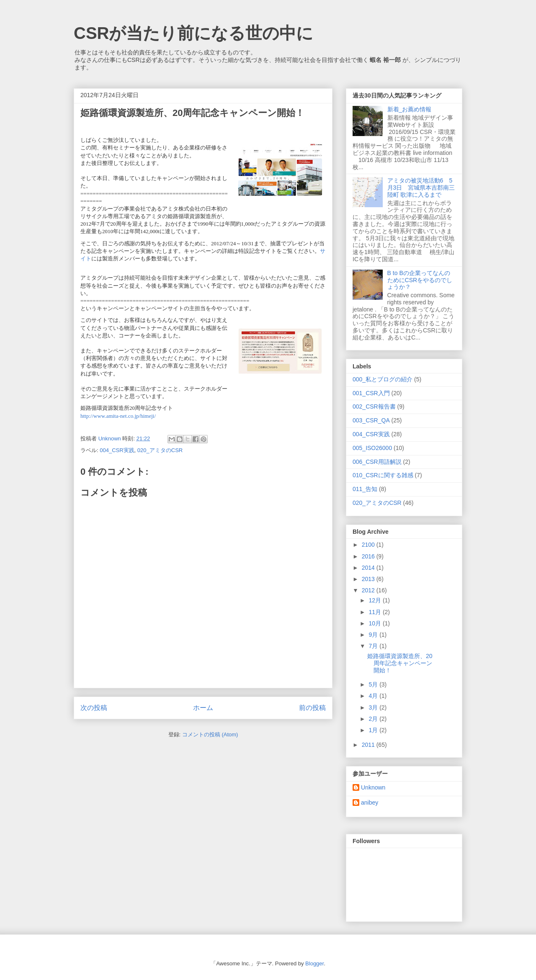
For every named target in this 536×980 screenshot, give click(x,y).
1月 (374, 730)
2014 (369, 568)
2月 (374, 719)
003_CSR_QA (371, 420)
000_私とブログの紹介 (383, 379)
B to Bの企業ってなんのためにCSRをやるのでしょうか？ (420, 280)
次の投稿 (94, 708)
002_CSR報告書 (374, 406)
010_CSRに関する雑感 (383, 475)
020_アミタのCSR (160, 450)
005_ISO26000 (372, 448)
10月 (375, 623)
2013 (369, 579)
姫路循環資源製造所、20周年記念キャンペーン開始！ (400, 663)
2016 (369, 556)
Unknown (373, 787)
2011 (369, 745)
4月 (374, 696)
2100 (369, 545)
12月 (375, 600)
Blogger (314, 963)
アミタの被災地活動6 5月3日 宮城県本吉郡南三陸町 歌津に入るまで (421, 188)
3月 (374, 707)
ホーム (203, 708)
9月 (374, 635)
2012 (369, 590)
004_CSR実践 (117, 450)
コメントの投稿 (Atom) (210, 734)
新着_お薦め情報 (412, 109)
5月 (374, 684)
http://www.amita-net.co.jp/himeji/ (118, 416)
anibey (370, 803)
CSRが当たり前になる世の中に (193, 33)
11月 (375, 612)
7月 (374, 646)
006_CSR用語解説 (377, 462)
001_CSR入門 (371, 393)
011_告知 (365, 489)
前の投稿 (312, 708)
